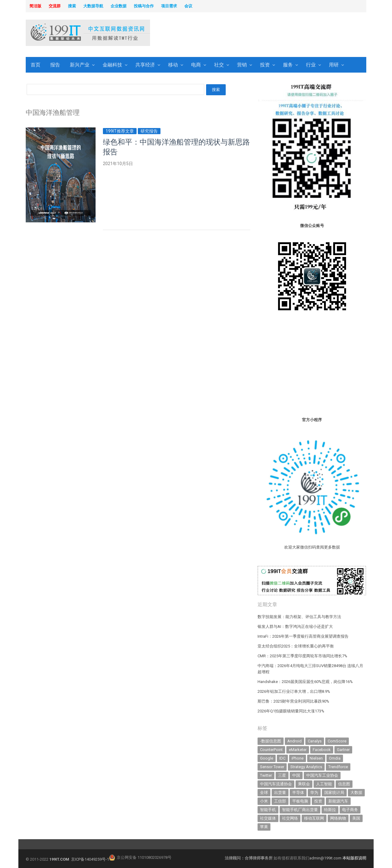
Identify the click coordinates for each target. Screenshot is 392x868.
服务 (288, 65)
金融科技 (112, 65)
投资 (265, 65)
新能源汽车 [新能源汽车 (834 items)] (338, 801)
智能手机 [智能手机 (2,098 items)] (268, 810)
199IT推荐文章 (120, 131)
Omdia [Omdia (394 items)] (335, 758)
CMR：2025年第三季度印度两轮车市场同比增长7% (302, 656)
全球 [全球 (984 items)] (264, 793)
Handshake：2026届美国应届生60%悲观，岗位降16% (305, 682)
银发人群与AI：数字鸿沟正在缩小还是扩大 (295, 626)
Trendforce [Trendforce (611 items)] (338, 767)
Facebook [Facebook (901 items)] (322, 750)
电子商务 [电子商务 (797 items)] (350, 810)
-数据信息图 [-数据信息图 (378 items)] (271, 741)
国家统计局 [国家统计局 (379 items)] (334, 793)
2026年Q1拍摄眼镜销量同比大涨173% (291, 711)
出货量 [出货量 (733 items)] (280, 793)
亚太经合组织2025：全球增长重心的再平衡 (296, 646)
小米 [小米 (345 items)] (264, 801)
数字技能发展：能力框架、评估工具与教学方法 (299, 617)
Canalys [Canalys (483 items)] (315, 741)
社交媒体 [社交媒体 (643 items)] (268, 818)
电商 (196, 65)
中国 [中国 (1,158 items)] (296, 775)
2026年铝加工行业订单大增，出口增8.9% (294, 691)
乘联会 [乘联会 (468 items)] (304, 784)
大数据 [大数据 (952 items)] (356, 793)
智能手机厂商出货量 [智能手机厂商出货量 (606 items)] (300, 810)
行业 (311, 65)
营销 (242, 65)
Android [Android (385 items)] (294, 741)
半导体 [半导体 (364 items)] (298, 793)
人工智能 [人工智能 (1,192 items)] (324, 784)
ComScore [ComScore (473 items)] (337, 741)
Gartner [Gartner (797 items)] (343, 750)
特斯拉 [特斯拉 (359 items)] (330, 810)
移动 (173, 65)
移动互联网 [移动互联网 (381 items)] (314, 818)
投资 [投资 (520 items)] (318, 801)
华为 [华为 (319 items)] (314, 793)
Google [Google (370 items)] (267, 758)
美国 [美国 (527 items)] (356, 818)
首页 (36, 65)
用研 (334, 65)
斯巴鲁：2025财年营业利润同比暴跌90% (293, 701)
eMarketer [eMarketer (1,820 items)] (298, 750)
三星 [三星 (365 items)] (282, 775)
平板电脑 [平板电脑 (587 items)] (300, 801)
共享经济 (145, 65)
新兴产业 (80, 65)
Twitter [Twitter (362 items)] (266, 775)
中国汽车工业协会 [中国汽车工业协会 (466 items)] (322, 775)
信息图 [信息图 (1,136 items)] (344, 784)
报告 (55, 65)
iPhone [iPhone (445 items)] (298, 758)
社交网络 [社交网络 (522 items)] (290, 818)
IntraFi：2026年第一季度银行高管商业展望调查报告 (303, 636)
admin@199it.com (326, 858)
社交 (219, 65)
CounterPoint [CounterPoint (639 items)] (271, 750)
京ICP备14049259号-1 (90, 859)
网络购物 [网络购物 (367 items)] (338, 818)
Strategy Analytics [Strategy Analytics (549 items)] (306, 767)
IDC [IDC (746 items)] (282, 758)
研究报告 (149, 131)
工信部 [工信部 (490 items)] (280, 801)
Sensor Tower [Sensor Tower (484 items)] (272, 767)
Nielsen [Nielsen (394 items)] (316, 758)
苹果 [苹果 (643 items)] (264, 827)
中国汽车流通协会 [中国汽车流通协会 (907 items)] (276, 784)
